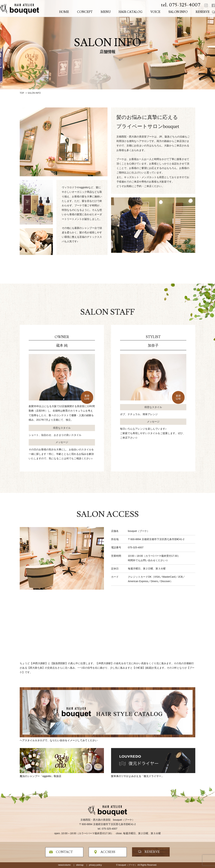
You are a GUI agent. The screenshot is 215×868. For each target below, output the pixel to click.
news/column (64, 865)
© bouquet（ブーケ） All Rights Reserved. (137, 865)
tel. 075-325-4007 (181, 5)
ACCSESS (108, 852)
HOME (64, 12)
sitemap (80, 865)
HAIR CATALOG (131, 12)
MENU (106, 12)
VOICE (155, 12)
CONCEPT (85, 12)
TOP (22, 93)
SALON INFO (178, 12)
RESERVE (203, 12)
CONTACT (64, 852)
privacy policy (95, 865)
